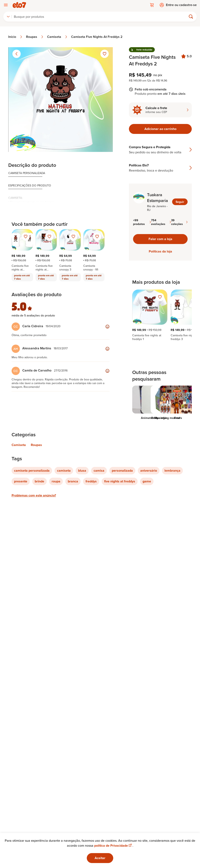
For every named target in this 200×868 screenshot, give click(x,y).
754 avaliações (161, 222)
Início (15, 37)
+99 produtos (142, 222)
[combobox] (8, 17)
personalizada (122, 471)
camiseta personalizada (32, 471)
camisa (99, 471)
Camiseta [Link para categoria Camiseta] (19, 445)
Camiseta (57, 37)
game (147, 481)
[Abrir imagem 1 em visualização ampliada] (61, 100)
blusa (82, 471)
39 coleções (179, 222)
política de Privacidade (113, 846)
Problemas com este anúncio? (34, 495)
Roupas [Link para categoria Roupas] (36, 445)
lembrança (172, 471)
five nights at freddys (120, 481)
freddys (91, 481)
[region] (160, 315)
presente (21, 481)
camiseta (64, 471)
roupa (56, 481)
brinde (39, 481)
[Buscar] (101, 17)
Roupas (35, 37)
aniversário (149, 471)
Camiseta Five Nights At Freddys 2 (97, 37)
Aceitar (100, 858)
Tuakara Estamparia (158, 198)
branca (73, 481)
